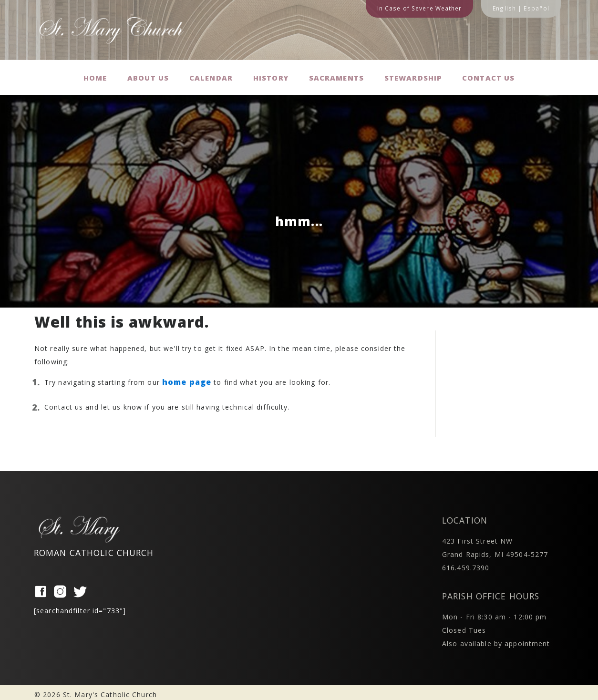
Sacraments (337, 75)
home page (187, 377)
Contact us (490, 75)
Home (94, 75)
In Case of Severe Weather (420, 8)
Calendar (211, 75)
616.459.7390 (466, 563)
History (271, 75)
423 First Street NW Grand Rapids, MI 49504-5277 (495, 543)
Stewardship (414, 75)
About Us (149, 75)
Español (536, 8)
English (504, 8)
